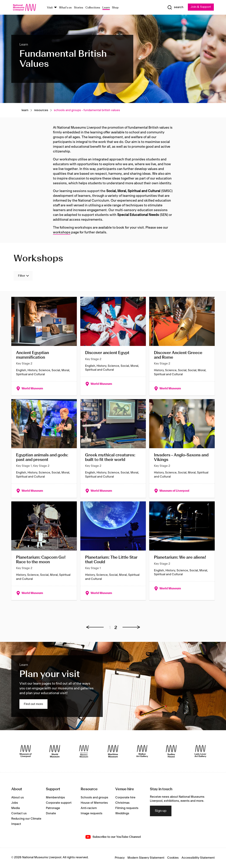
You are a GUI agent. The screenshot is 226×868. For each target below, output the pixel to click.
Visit (50, 8)
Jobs (15, 803)
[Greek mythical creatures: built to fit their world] (113, 448)
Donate (51, 814)
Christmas (122, 803)
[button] (97, 627)
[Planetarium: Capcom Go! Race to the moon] (44, 551)
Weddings (122, 814)
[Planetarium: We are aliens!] (182, 551)
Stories (79, 8)
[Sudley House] (171, 751)
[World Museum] (55, 751)
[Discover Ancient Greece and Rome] (182, 346)
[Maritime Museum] (113, 751)
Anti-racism (89, 808)
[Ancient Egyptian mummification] (44, 346)
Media (16, 808)
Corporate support (59, 803)
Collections (93, 8)
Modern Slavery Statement (146, 858)
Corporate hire (125, 798)
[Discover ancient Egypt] (113, 346)
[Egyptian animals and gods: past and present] (44, 448)
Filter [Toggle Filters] (22, 276)
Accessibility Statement (198, 858)
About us (18, 798)
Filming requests (127, 808)
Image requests (92, 814)
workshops (62, 233)
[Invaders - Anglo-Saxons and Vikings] (182, 448)
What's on (65, 8)
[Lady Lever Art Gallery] (200, 751)
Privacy (120, 858)
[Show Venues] (55, 8)
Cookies (173, 858)
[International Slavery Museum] (84, 751)
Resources (41, 110)
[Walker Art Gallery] (142, 751)
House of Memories (94, 803)
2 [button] (116, 628)
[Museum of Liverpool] (26, 751)
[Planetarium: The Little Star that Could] (113, 551)
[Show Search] (175, 7)
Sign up (161, 811)
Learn (106, 8)
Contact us (19, 814)
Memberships (55, 798)
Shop (115, 8)
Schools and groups (94, 798)
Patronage (53, 808)
